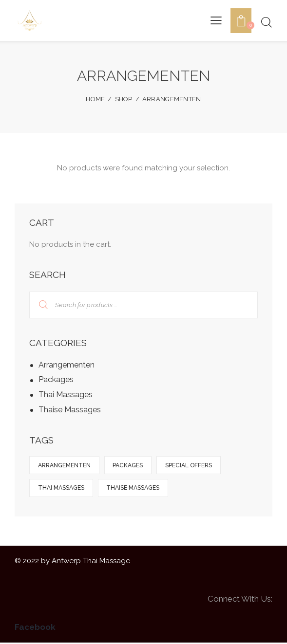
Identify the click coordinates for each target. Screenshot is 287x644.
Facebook (35, 628)
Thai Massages (66, 395)
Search (37, 305)
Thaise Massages (70, 410)
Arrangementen (67, 365)
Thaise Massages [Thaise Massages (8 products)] (135, 489)
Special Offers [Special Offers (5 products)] (191, 465)
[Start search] (266, 22)
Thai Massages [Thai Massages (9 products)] (62, 489)
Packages (56, 379)
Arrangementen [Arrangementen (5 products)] (65, 465)
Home (95, 99)
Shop (124, 99)
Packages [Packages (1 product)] (130, 465)
